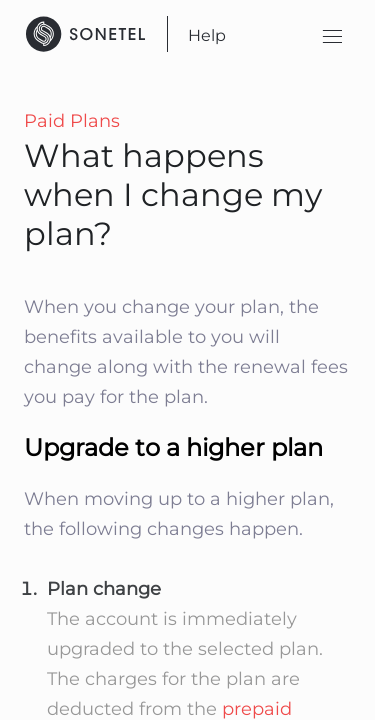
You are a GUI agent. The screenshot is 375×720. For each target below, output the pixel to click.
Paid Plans (72, 121)
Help (207, 35)
